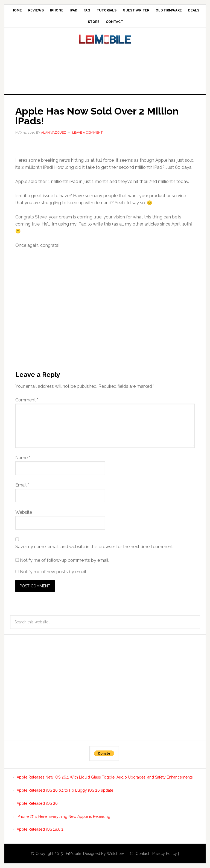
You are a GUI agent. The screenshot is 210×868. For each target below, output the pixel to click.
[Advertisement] (105, 74)
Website (24, 512)
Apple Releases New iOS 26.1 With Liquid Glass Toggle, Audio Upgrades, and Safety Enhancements (105, 777)
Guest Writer (136, 10)
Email (22, 485)
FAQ (87, 10)
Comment (27, 400)
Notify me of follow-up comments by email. (65, 560)
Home (17, 10)
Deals (194, 10)
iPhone (57, 10)
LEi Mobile (105, 46)
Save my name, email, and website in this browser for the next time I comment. (94, 547)
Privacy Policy (165, 854)
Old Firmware (169, 10)
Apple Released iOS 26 (37, 803)
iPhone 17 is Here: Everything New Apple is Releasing (63, 816)
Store (94, 22)
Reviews (36, 10)
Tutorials (107, 10)
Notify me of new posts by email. (53, 572)
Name (23, 458)
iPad (74, 10)
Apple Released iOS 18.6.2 (40, 829)
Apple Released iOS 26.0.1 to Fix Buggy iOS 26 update (65, 790)
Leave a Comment (87, 133)
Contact (114, 22)
